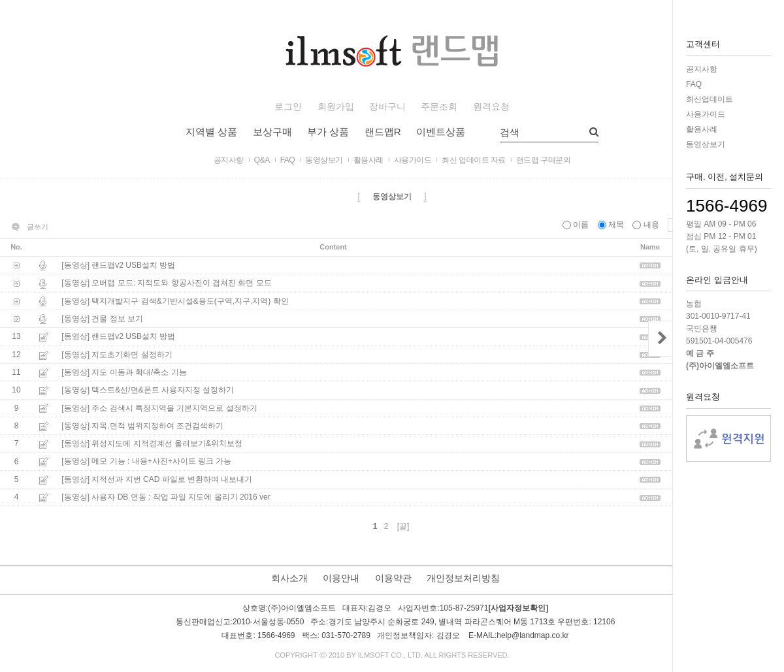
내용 (647, 225)
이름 (577, 225)
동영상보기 (706, 144)
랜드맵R (383, 132)
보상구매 (272, 132)
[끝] (403, 526)
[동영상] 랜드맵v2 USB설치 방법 (118, 265)
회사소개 (289, 578)
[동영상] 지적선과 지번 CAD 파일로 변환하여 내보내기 (157, 479)
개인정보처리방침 (463, 578)
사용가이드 (706, 114)
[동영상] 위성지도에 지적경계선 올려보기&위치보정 (152, 443)
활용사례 (702, 129)
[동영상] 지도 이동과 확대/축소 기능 (124, 372)
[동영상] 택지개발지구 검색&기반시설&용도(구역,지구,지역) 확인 (175, 301)
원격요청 (491, 107)
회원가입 (336, 107)
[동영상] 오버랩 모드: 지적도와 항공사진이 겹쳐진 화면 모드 (166, 283)
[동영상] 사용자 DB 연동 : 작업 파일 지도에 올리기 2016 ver (166, 497)
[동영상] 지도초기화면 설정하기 (117, 355)
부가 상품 (328, 132)
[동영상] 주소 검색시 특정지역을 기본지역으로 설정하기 (159, 408)
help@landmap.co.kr (532, 636)
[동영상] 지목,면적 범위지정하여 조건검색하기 (142, 426)
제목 (612, 225)
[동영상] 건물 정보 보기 (102, 319)
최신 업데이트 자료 (474, 160)
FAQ (694, 84)
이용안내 (341, 578)
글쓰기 (38, 227)
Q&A (262, 160)
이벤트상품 (441, 132)
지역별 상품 (211, 132)
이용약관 (393, 578)
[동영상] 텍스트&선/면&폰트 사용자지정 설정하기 (148, 391)
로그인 (288, 107)
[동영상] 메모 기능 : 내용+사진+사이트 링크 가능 (146, 462)
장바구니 (387, 107)
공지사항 (702, 69)
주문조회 (439, 107)
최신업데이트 (710, 99)
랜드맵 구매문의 (543, 160)
